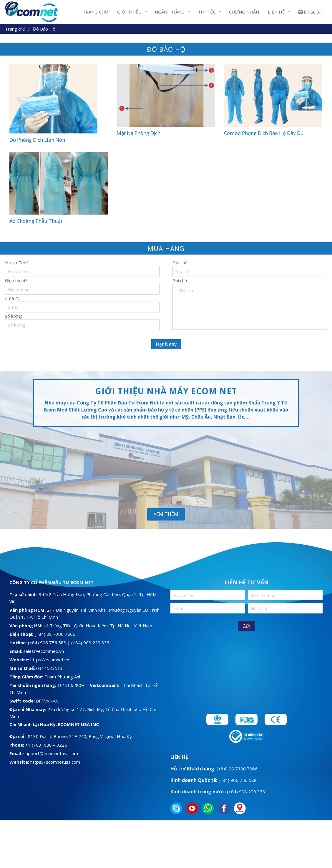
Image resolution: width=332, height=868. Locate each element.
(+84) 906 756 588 (48, 643)
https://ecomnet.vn (50, 660)
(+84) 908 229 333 (90, 643)
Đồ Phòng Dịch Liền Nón (37, 140)
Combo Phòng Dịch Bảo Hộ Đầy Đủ (264, 133)
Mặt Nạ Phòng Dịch (138, 133)
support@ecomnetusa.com (51, 753)
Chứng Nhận (244, 12)
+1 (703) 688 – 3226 (46, 745)
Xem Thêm (166, 514)
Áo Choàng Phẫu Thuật (36, 221)
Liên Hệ (276, 12)
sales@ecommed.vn (44, 651)
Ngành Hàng (170, 12)
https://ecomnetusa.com (55, 762)
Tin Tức (207, 12)
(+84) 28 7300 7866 (55, 634)
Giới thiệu (129, 12)
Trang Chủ (96, 12)
